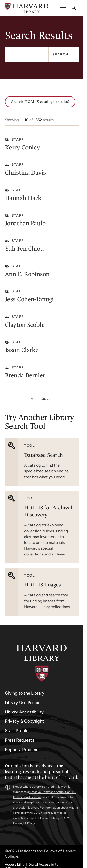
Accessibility (15, 865)
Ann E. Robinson (27, 274)
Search (61, 54)
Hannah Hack (23, 198)
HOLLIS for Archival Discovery (48, 511)
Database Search (43, 455)
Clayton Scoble (25, 325)
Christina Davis (25, 173)
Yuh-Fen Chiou (24, 249)
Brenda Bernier (25, 375)
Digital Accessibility (43, 865)
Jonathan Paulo (25, 223)
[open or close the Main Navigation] (63, 8)
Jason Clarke (22, 350)
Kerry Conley (22, 147)
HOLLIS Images (43, 585)
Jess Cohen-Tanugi (29, 299)
